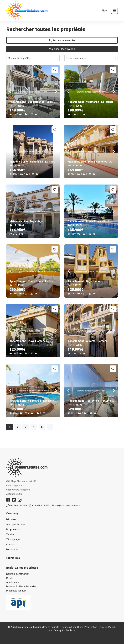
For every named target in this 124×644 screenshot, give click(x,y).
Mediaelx (71, 630)
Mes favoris (12, 550)
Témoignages (13, 540)
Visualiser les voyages (62, 49)
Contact (10, 545)
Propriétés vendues (16, 591)
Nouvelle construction (18, 574)
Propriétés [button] (13, 530)
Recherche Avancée (62, 40)
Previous (10, 92)
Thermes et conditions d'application (79, 627)
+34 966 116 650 (17, 506)
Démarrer (11, 520)
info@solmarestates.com (66, 506)
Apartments (13, 582)
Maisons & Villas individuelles (21, 587)
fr (104, 11)
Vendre (10, 535)
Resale (10, 578)
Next (56, 92)
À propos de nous (16, 525)
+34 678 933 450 (39, 506)
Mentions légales (42, 627)
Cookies (103, 627)
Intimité (55, 627)
